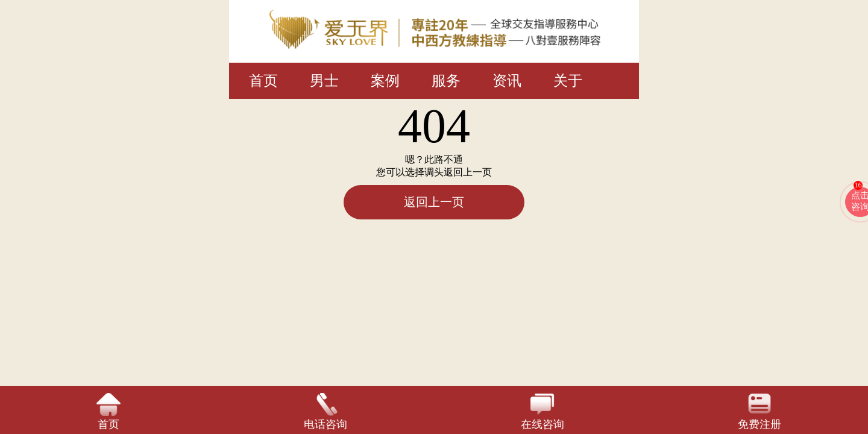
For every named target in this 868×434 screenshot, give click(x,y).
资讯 (507, 81)
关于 (568, 81)
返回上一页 (434, 202)
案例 (385, 81)
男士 (324, 81)
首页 (263, 81)
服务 (446, 81)
